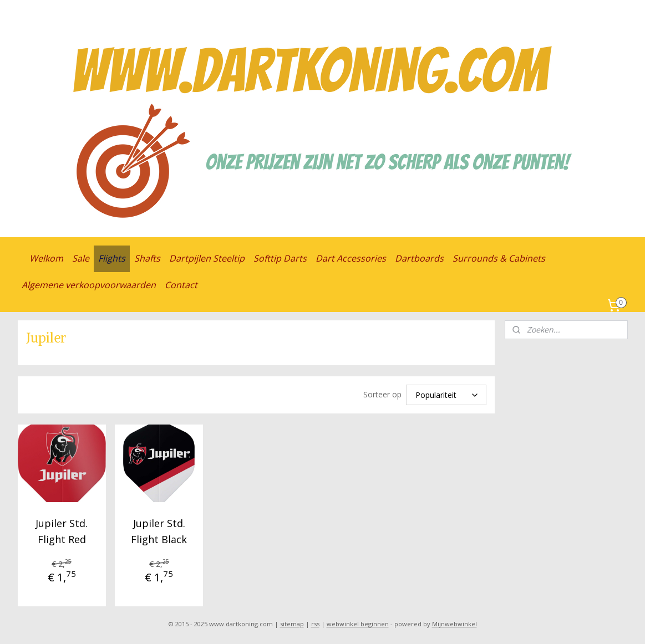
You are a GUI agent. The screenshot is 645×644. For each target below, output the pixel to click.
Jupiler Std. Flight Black (159, 531)
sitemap (292, 624)
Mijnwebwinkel (454, 624)
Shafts (147, 258)
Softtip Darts (280, 258)
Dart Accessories (351, 258)
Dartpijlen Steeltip (207, 258)
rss (315, 624)
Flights (112, 258)
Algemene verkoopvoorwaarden (89, 285)
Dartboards (419, 258)
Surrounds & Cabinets (499, 258)
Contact (181, 285)
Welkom (46, 258)
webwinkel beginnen (358, 624)
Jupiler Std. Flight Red (62, 531)
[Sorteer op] (446, 395)
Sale (81, 258)
